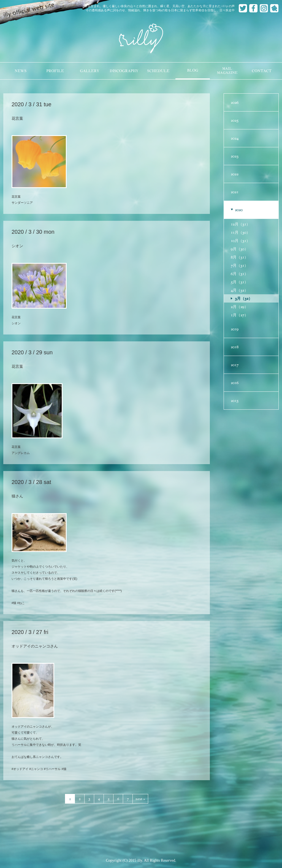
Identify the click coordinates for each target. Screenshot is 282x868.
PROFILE (55, 71)
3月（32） (244, 298)
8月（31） (239, 257)
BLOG (193, 70)
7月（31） (239, 265)
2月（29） (239, 307)
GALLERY (90, 71)
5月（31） (239, 282)
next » (140, 799)
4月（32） (239, 290)
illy (141, 39)
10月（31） (240, 241)
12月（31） (240, 224)
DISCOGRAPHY (124, 71)
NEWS (21, 71)
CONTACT (262, 71)
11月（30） (240, 232)
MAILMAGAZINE (227, 71)
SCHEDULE (158, 71)
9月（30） (239, 249)
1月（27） (239, 315)
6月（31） (239, 274)
